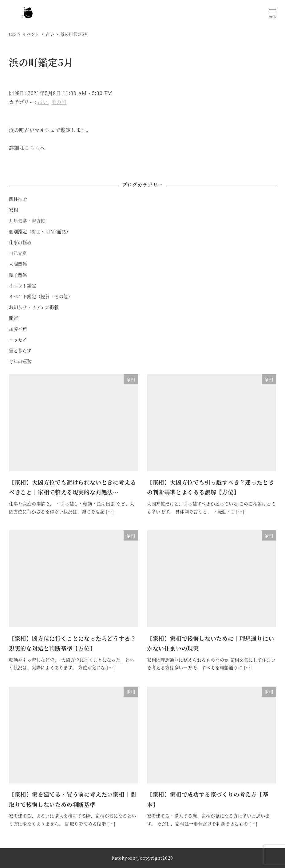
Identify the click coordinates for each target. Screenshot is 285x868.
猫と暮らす (20, 351)
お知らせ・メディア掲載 (34, 307)
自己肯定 (18, 253)
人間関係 (18, 264)
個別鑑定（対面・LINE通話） (40, 232)
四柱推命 (18, 199)
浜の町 (59, 102)
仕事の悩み (20, 242)
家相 (14, 210)
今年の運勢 (20, 361)
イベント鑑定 (23, 286)
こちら (32, 148)
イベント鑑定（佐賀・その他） (41, 296)
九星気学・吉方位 (27, 221)
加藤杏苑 (18, 329)
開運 (14, 318)
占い (43, 102)
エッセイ (18, 340)
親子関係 (18, 275)
